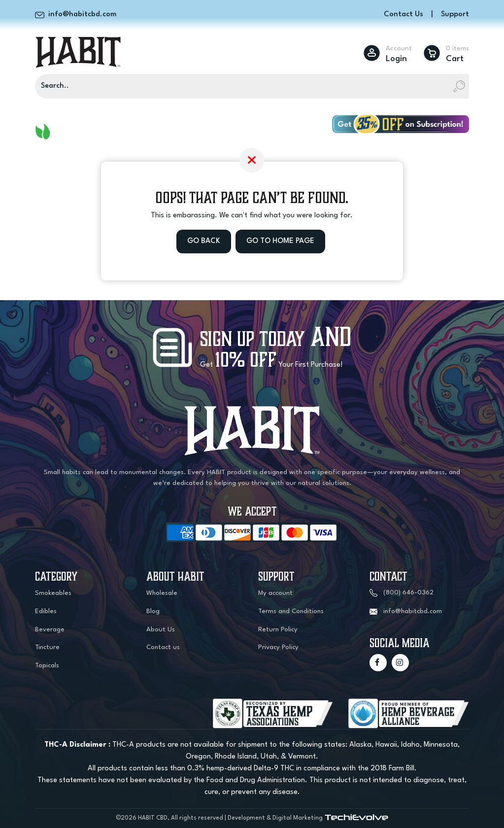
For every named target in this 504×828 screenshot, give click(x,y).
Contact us (163, 647)
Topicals (47, 666)
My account (275, 593)
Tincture (47, 647)
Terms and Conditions (291, 611)
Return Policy (278, 630)
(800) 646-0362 (408, 593)
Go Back (204, 241)
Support (455, 15)
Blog (153, 611)
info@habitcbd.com (413, 611)
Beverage (50, 630)
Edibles (46, 611)
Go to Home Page (280, 241)
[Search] (252, 86)
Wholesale (162, 593)
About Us (161, 630)
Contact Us (403, 15)
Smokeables (53, 593)
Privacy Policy (278, 647)
